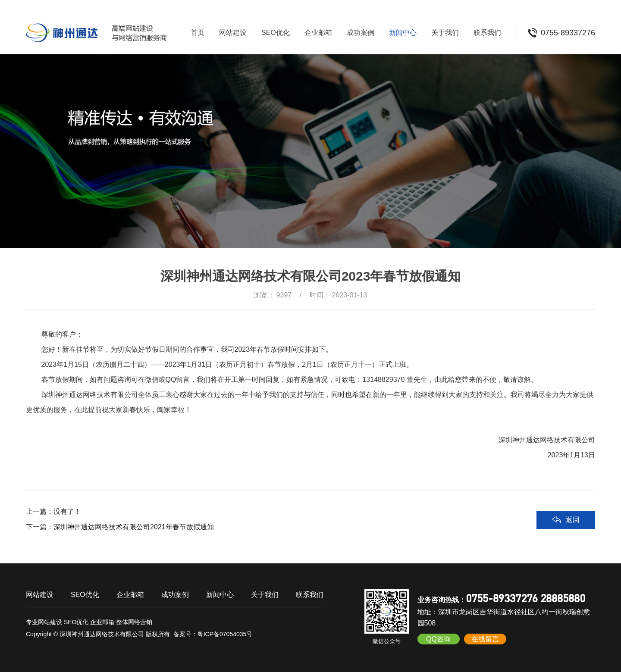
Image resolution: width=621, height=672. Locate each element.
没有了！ (67, 511)
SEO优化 (276, 33)
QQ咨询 (438, 639)
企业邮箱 (318, 33)
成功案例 (361, 33)
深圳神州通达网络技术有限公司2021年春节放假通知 (134, 527)
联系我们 (487, 33)
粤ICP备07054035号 (225, 634)
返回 (573, 520)
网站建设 (233, 33)
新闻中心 (403, 33)
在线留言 (485, 639)
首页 (198, 33)
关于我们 (445, 33)
